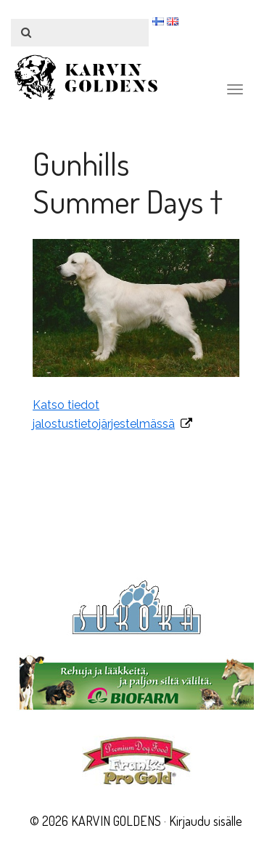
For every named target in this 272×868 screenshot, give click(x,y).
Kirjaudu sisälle (206, 821)
